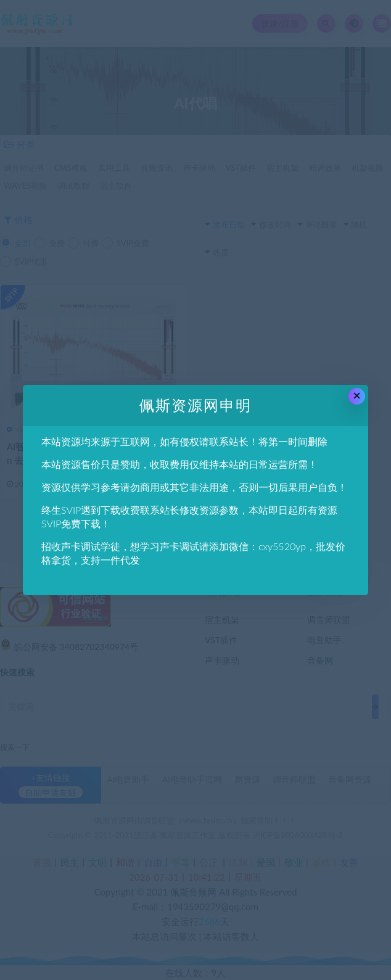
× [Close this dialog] (357, 396)
